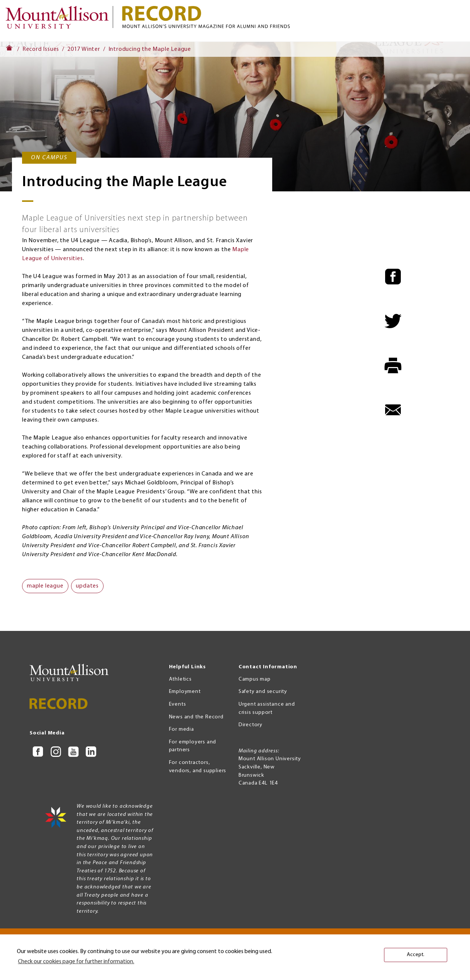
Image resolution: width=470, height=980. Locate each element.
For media (182, 729)
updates (87, 586)
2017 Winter (84, 49)
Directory (251, 725)
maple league (45, 586)
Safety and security (263, 692)
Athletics (180, 679)
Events (178, 704)
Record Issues (41, 49)
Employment (185, 692)
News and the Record (196, 717)
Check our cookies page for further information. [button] (76, 962)
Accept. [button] (416, 955)
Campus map (255, 679)
